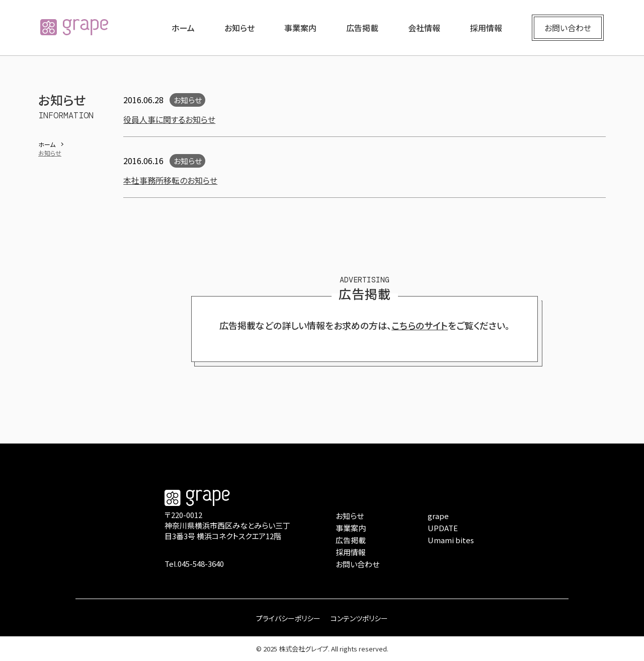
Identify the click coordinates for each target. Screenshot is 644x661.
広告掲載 (362, 28)
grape (438, 516)
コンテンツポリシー (359, 618)
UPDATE (443, 528)
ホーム (183, 28)
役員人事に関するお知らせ (169, 119)
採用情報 (486, 28)
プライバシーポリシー (288, 618)
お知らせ (239, 28)
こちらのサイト (420, 325)
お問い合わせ (568, 28)
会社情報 (424, 28)
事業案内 (300, 28)
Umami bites (451, 540)
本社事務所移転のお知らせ (170, 180)
